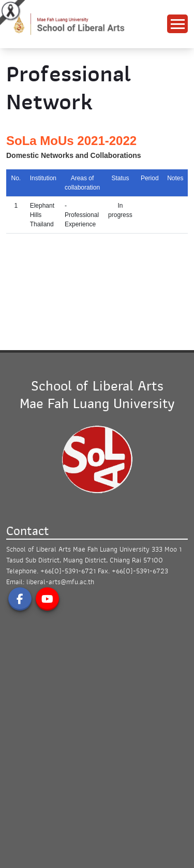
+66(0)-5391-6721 (68, 571)
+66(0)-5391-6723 (140, 571)
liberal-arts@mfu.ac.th (60, 582)
